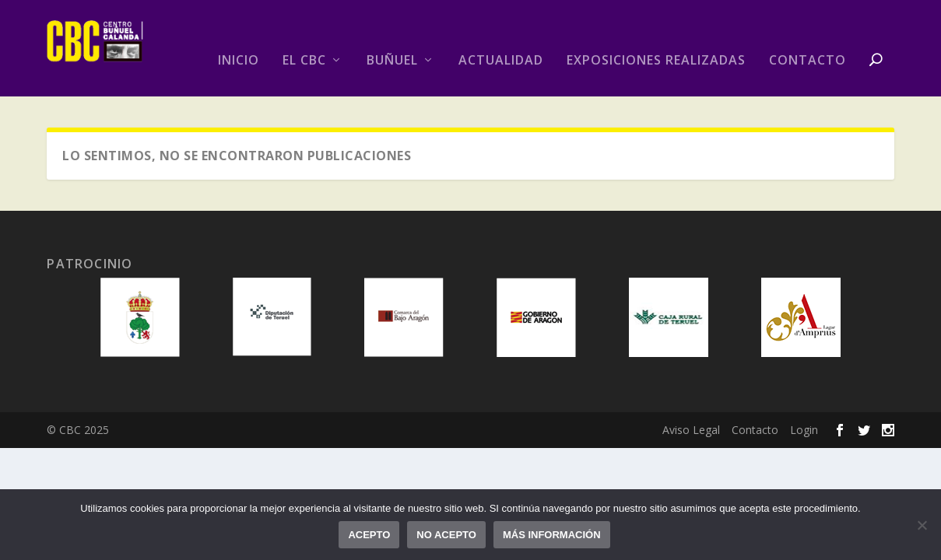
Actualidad (501, 61)
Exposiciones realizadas (656, 61)
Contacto (808, 61)
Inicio (239, 61)
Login (804, 430)
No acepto (446, 535)
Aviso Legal (691, 430)
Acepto (369, 535)
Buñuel (392, 61)
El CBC (304, 61)
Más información (552, 535)
